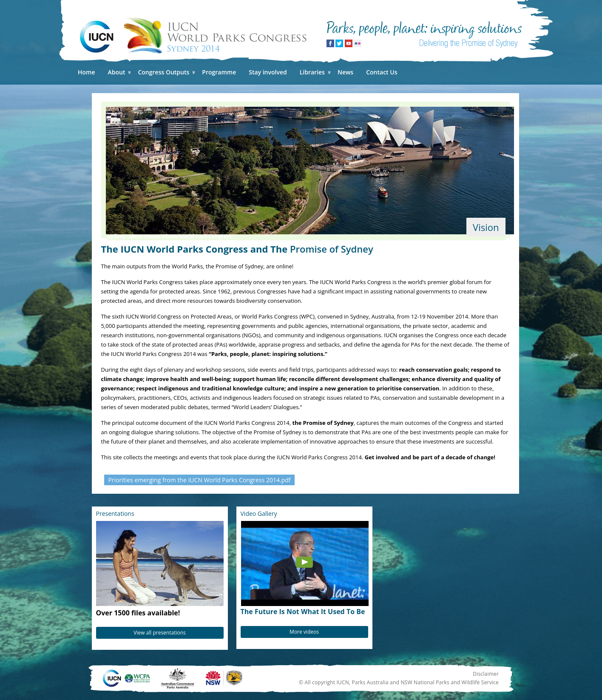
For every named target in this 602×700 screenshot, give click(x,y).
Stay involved (268, 72)
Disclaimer (486, 674)
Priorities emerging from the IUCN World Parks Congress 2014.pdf (200, 480)
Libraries (312, 72)
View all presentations (160, 633)
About (117, 72)
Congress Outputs (163, 72)
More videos (304, 632)
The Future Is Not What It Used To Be (303, 612)
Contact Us (382, 72)
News (345, 72)
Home (87, 72)
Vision (486, 227)
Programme (219, 72)
